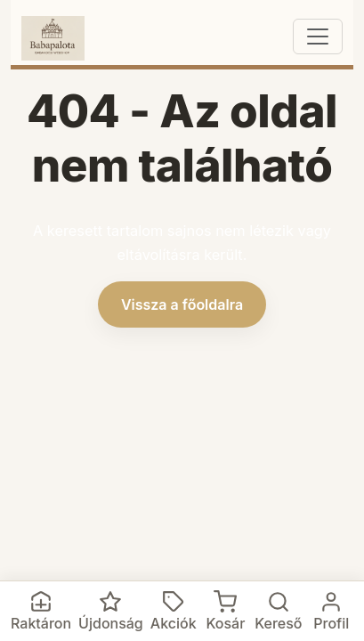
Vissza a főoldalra (182, 304)
